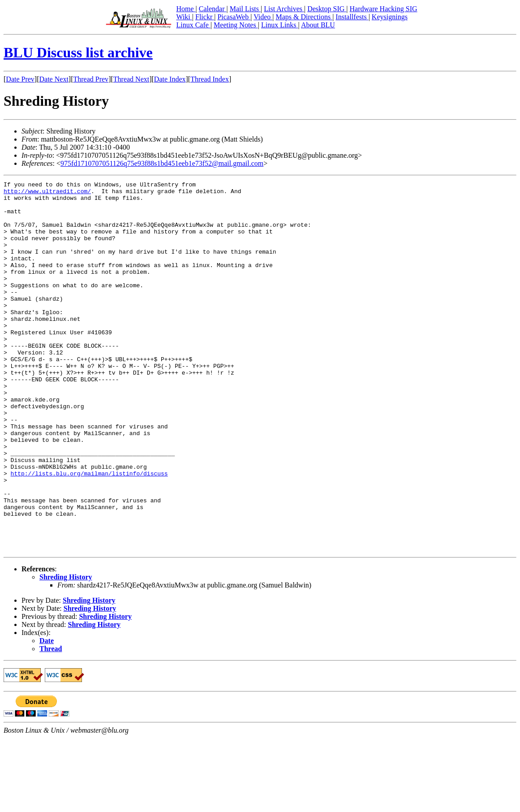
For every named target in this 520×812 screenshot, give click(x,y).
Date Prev (20, 79)
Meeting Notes (236, 25)
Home (186, 9)
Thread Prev (91, 79)
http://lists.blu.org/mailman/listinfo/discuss (89, 532)
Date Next (54, 79)
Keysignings (390, 17)
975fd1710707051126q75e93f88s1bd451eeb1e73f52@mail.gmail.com (162, 163)
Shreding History (66, 651)
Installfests (352, 17)
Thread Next (131, 79)
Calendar (213, 9)
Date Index (170, 79)
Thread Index (210, 79)
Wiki (184, 17)
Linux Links (280, 25)
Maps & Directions (304, 17)
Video (263, 17)
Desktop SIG (327, 9)
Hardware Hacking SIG (384, 9)
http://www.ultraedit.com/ (47, 194)
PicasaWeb (234, 17)
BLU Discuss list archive (78, 52)
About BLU (318, 25)
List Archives (284, 9)
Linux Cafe (193, 25)
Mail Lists (245, 9)
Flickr (205, 17)
